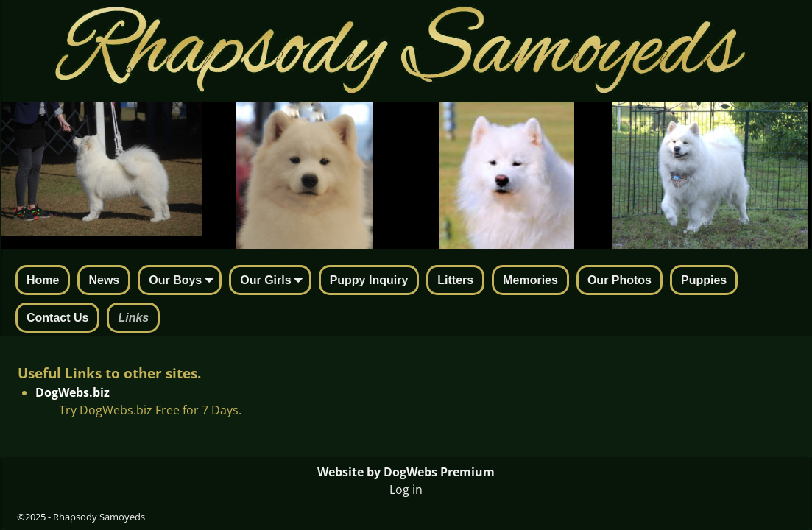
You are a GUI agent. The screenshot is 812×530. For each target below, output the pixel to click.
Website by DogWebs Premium (406, 472)
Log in (406, 490)
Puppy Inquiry (369, 280)
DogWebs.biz (73, 392)
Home (43, 280)
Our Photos (619, 280)
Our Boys (184, 281)
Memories (530, 280)
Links (133, 318)
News (104, 280)
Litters (455, 280)
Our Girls (274, 281)
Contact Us (57, 318)
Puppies (704, 280)
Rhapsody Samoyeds (99, 517)
